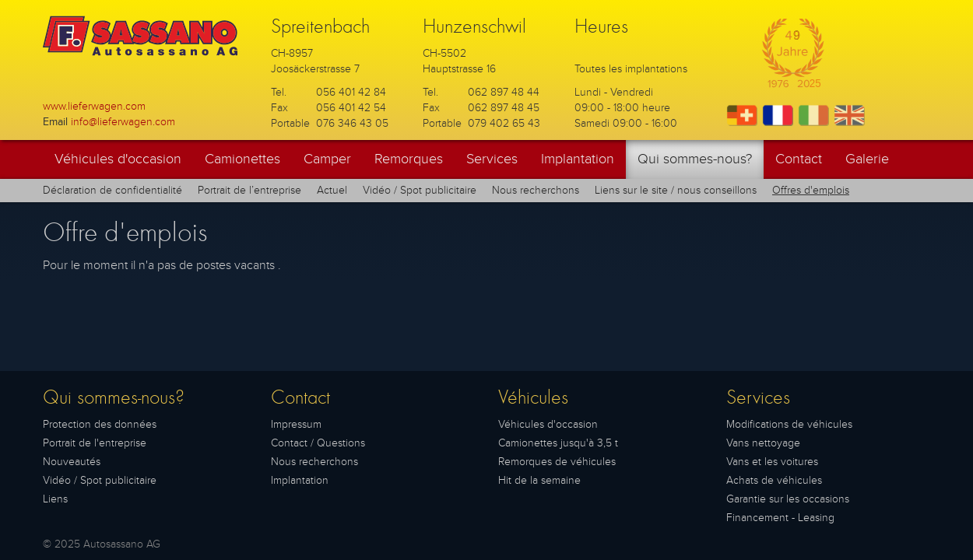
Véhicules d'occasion (118, 159)
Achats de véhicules (774, 480)
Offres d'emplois (811, 190)
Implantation (578, 159)
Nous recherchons (536, 190)
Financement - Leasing (780, 518)
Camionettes (242, 159)
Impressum (296, 424)
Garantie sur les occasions (788, 499)
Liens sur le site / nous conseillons (676, 190)
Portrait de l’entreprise (249, 190)
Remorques (409, 159)
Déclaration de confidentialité (112, 190)
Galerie (867, 159)
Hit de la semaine (539, 480)
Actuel (332, 190)
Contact (799, 159)
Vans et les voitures (772, 462)
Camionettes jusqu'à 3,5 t (558, 443)
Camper (327, 159)
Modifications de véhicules (789, 424)
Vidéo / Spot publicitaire (420, 190)
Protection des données (100, 424)
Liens (55, 499)
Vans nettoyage (763, 443)
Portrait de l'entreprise (95, 443)
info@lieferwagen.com (123, 122)
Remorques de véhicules (557, 462)
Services (492, 159)
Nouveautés (72, 462)
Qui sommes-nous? (695, 159)
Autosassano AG (122, 544)
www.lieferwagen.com (94, 106)
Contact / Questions (318, 443)
